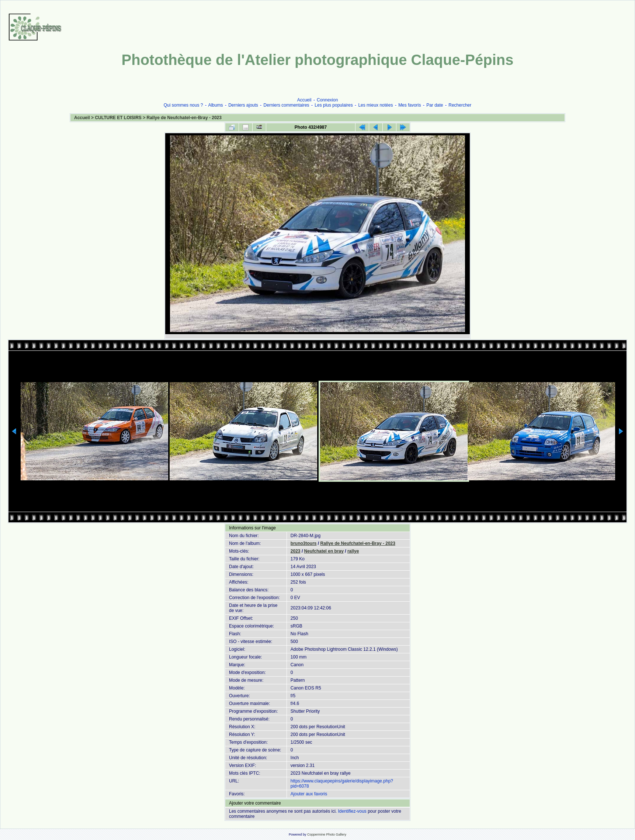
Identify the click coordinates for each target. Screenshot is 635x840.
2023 (296, 551)
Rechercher (460, 105)
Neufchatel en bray (324, 551)
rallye (353, 551)
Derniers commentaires (287, 105)
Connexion (327, 100)
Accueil (304, 100)
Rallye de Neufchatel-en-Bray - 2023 (184, 118)
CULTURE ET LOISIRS (118, 118)
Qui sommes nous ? (183, 105)
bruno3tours (304, 543)
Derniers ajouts (243, 105)
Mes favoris (410, 105)
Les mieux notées (375, 105)
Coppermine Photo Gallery (327, 834)
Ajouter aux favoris (309, 794)
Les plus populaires (334, 105)
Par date (435, 105)
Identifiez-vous (352, 811)
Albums (215, 105)
